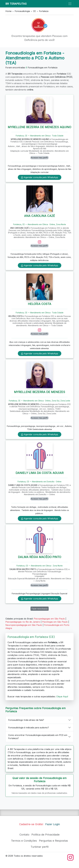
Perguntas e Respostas (53, 841)
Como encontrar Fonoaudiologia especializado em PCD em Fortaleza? (38, 737)
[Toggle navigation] (70, 4)
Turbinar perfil (40, 847)
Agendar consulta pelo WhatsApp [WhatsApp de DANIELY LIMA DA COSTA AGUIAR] (40, 518)
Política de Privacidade (46, 835)
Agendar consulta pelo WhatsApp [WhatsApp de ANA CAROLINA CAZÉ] (40, 265)
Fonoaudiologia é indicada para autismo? (29, 728)
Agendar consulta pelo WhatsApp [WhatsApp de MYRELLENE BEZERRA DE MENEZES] (40, 434)
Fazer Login (53, 824)
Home (8, 11)
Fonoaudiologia (22, 11)
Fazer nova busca (40, 609)
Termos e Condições (24, 841)
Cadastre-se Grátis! (31, 824)
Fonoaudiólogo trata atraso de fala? (26, 720)
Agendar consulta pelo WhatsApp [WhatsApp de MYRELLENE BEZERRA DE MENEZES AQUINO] (40, 177)
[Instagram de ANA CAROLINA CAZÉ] (39, 242)
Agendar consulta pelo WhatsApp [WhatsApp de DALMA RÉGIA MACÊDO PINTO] (40, 599)
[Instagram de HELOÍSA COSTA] (39, 330)
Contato (24, 835)
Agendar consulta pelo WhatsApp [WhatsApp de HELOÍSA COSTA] (40, 353)
